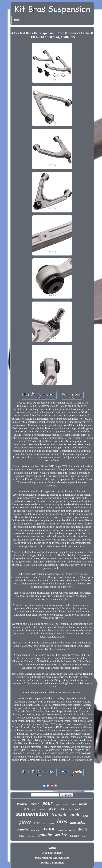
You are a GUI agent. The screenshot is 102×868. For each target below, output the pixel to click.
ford (27, 809)
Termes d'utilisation (52, 863)
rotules (62, 809)
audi (75, 815)
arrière (61, 835)
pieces (34, 810)
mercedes (78, 822)
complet (22, 829)
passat (72, 830)
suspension (32, 814)
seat (44, 823)
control (42, 810)
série (85, 816)
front (73, 804)
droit (37, 823)
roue (65, 804)
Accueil (52, 848)
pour (47, 803)
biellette (74, 836)
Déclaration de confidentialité (52, 858)
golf (57, 805)
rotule (35, 804)
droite (83, 829)
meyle (83, 804)
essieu (22, 804)
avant (49, 828)
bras (62, 821)
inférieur (62, 830)
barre (22, 836)
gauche (45, 835)
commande (31, 836)
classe (52, 809)
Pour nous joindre (52, 853)
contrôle (35, 830)
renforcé (75, 809)
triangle (59, 815)
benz (84, 836)
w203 (52, 823)
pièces (25, 822)
